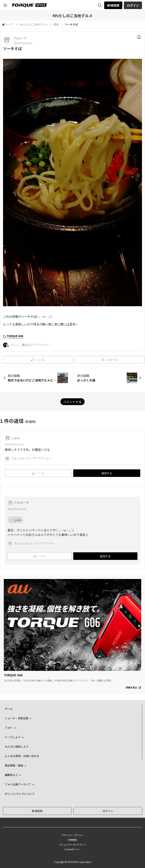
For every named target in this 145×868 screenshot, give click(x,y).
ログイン (133, 5)
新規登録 (113, 5)
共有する (110, 360)
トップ (9, 24)
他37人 (26, 345)
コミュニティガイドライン (73, 844)
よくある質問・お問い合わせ (22, 756)
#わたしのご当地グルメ (33, 24)
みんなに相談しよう (17, 746)
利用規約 (72, 840)
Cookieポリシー (73, 849)
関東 (56, 24)
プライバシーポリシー (72, 835)
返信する (107, 473)
